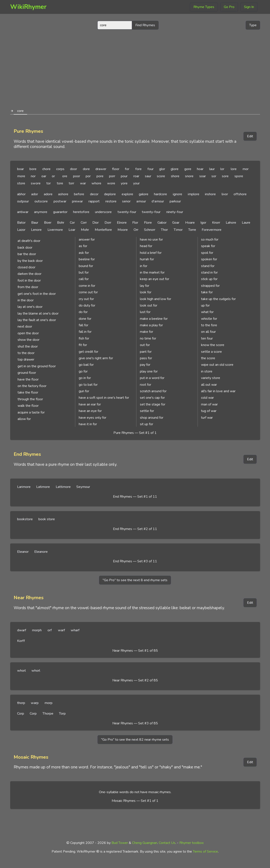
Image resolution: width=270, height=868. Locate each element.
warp (35, 703)
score (161, 176)
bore (33, 169)
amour (141, 201)
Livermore (55, 230)
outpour (23, 201)
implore (194, 194)
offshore (240, 194)
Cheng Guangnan (145, 843)
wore (111, 183)
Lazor (21, 230)
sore (225, 176)
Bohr (61, 223)
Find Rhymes (145, 25)
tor (49, 183)
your (136, 183)
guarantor (60, 212)
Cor (72, 223)
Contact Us (167, 843)
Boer (48, 223)
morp (48, 703)
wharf (75, 630)
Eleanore (41, 552)
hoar (200, 169)
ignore (178, 194)
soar (203, 176)
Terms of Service (205, 852)
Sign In (249, 7)
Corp (21, 714)
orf (50, 630)
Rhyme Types (204, 7)
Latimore (43, 487)
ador (35, 194)
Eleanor (23, 552)
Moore (123, 230)
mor (245, 169)
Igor (203, 223)
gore (188, 169)
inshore (210, 194)
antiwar (23, 212)
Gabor (162, 223)
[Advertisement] (135, 67)
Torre (192, 230)
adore (48, 194)
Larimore (24, 487)
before (79, 194)
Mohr (85, 230)
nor (33, 176)
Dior (96, 223)
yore (124, 183)
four (151, 169)
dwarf (22, 630)
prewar (77, 201)
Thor (164, 230)
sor (214, 176)
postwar (60, 201)
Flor (135, 223)
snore (189, 176)
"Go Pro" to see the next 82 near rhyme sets (135, 740)
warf (61, 630)
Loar (72, 230)
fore (138, 169)
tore (60, 183)
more (21, 176)
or (53, 176)
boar (20, 169)
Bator (21, 223)
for (127, 169)
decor (94, 194)
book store (47, 519)
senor (126, 201)
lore (234, 169)
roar (136, 176)
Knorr (216, 223)
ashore (63, 194)
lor (222, 169)
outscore (41, 201)
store (21, 183)
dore (86, 169)
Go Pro (229, 7)
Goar (176, 223)
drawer (101, 169)
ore (65, 176)
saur (148, 176)
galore (144, 194)
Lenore (36, 230)
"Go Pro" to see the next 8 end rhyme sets (135, 580)
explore (127, 194)
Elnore (122, 223)
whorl (21, 671)
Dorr (108, 223)
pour (124, 176)
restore (111, 201)
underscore (103, 212)
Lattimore (63, 487)
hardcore (160, 194)
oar (44, 176)
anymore (41, 212)
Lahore (231, 223)
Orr (136, 230)
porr (112, 176)
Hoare (190, 223)
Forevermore (212, 230)
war (83, 183)
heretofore (81, 212)
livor (225, 194)
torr (71, 183)
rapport (94, 201)
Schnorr (150, 230)
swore (36, 183)
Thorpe (48, 714)
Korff (21, 641)
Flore (148, 223)
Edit (250, 136)
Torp (62, 714)
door (74, 169)
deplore (110, 194)
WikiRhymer (28, 7)
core (20, 111)
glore (175, 169)
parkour (175, 201)
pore (100, 176)
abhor (21, 194)
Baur (35, 223)
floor (116, 169)
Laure (246, 223)
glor (162, 169)
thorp (21, 703)
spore (239, 176)
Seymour (83, 487)
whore (96, 183)
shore (175, 176)
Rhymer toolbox (191, 843)
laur (212, 169)
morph (37, 630)
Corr (84, 223)
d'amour (158, 201)
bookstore (25, 519)
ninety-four (175, 212)
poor (77, 176)
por (88, 176)
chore (46, 169)
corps (60, 169)
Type (253, 25)
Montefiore (103, 230)
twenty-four (127, 212)
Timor (178, 230)
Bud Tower (120, 843)
